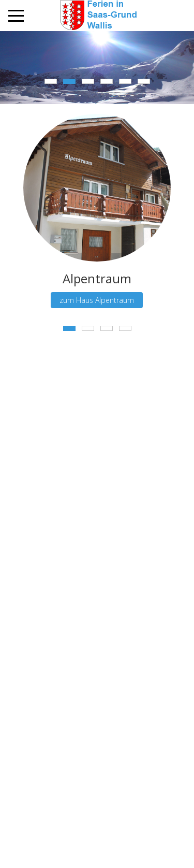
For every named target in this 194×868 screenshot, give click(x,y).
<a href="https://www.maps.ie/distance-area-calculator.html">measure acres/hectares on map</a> (97, 468)
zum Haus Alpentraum (97, 300)
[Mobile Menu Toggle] (16, 16)
